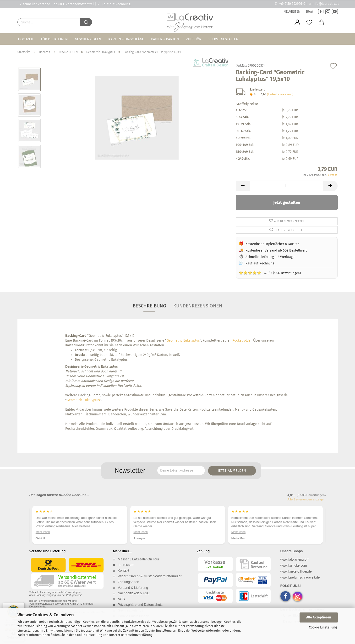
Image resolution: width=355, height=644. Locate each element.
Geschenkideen (88, 39)
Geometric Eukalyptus (183, 341)
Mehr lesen (43, 532)
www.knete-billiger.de (296, 571)
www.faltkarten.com (295, 559)
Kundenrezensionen (198, 306)
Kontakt (123, 570)
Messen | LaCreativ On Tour (139, 559)
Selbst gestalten (223, 39)
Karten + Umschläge (126, 39)
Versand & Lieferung (133, 588)
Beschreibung (149, 306)
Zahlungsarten (129, 582)
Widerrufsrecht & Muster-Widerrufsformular (150, 576)
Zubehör (194, 39)
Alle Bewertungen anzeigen (306, 499)
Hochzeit (26, 39)
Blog (309, 12)
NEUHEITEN (292, 12)
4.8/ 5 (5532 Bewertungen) (270, 273)
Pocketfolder (242, 341)
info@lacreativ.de (326, 4)
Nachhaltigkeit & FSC (134, 593)
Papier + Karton (165, 39)
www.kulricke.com (294, 565)
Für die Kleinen (54, 39)
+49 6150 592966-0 (292, 4)
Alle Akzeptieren (319, 617)
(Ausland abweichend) (280, 94)
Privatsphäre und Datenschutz (140, 605)
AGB (121, 599)
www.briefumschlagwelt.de (300, 577)
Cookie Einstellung (323, 627)
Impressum (126, 565)
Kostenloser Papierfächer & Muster (272, 244)
